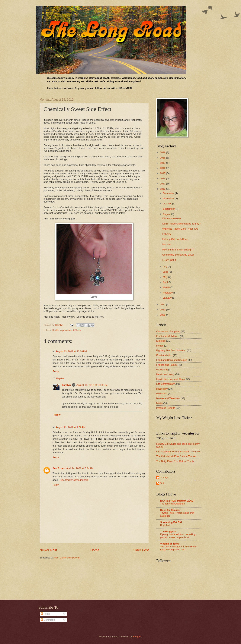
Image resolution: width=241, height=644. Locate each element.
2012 (163, 189)
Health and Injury (165, 374)
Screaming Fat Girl (171, 522)
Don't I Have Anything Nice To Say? (181, 224)
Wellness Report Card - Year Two (180, 229)
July (165, 267)
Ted (162, 483)
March (167, 287)
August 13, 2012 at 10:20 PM (71, 351)
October (167, 204)
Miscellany (162, 389)
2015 (163, 173)
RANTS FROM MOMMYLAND (177, 501)
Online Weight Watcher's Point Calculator (178, 452)
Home (95, 550)
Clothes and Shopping (168, 331)
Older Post (141, 550)
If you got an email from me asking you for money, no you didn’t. (178, 536)
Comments (48, 620)
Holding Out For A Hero (175, 239)
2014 (163, 179)
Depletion (165, 525)
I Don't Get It (169, 260)
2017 (163, 163)
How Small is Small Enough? (178, 250)
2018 (163, 158)
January (167, 298)
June (166, 272)
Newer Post (48, 550)
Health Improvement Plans (66, 330)
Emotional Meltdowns (168, 336)
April (166, 282)
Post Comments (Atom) (67, 558)
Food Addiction (164, 355)
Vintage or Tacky (170, 544)
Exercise (161, 341)
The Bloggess (168, 531)
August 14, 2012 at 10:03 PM (92, 385)
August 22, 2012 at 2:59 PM (71, 427)
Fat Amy (167, 234)
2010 (163, 310)
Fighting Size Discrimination (171, 350)
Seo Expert (59, 468)
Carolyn (66, 385)
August (167, 214)
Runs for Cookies (170, 510)
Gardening (162, 370)
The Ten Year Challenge (172, 504)
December (169, 193)
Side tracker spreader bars (74, 480)
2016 (163, 168)
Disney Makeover (172, 218)
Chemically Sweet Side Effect (178, 255)
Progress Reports (166, 408)
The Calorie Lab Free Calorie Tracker (176, 456)
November (169, 198)
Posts (45, 614)
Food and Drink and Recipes (172, 360)
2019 (163, 152)
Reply (56, 371)
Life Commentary (165, 384)
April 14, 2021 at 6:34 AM (80, 468)
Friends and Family (167, 365)
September (169, 209)
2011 (163, 305)
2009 (163, 315)
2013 (163, 184)
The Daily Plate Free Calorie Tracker (176, 461)
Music (159, 403)
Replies (60, 378)
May (165, 277)
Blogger (137, 637)
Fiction (160, 346)
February (168, 293)
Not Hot (166, 244)
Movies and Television (168, 398)
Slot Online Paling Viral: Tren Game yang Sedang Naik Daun (178, 548)
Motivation (162, 393)
